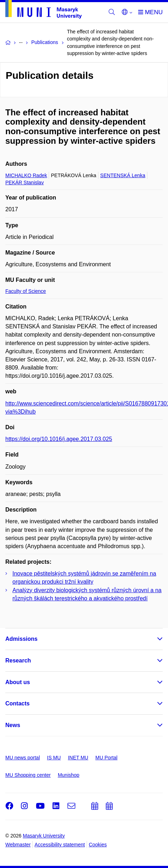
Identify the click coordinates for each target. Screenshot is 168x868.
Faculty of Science (26, 291)
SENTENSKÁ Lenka (123, 175)
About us (18, 682)
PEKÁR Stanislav (25, 182)
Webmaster (18, 845)
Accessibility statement (60, 845)
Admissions (21, 639)
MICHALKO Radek (26, 175)
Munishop (69, 775)
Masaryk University (44, 836)
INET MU (78, 758)
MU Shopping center (28, 775)
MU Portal (106, 758)
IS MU (54, 758)
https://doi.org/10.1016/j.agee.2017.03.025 (59, 439)
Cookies (98, 845)
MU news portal (23, 758)
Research (18, 660)
